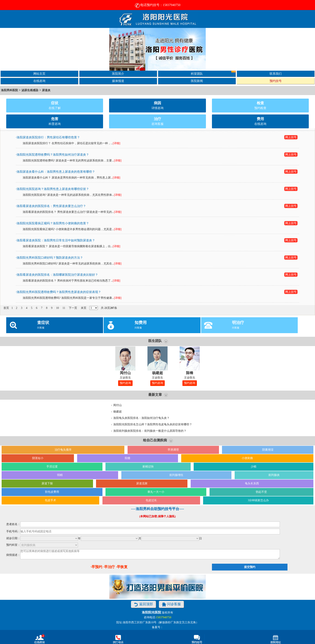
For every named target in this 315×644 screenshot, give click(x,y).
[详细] (116, 143)
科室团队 (213, 73)
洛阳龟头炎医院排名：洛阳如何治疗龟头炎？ (141, 418)
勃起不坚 (261, 492)
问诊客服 (171, 604)
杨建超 (118, 412)
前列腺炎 (274, 475)
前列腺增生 (176, 475)
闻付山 (118, 405)
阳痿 (128, 458)
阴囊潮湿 (268, 450)
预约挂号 (276, 81)
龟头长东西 (252, 483)
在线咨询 (39, 81)
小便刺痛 (247, 458)
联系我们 (276, 74)
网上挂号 (291, 137)
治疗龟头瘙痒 (63, 450)
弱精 (60, 475)
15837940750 (163, 617)
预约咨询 (125, 383)
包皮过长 (151, 500)
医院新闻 (197, 81)
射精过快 (148, 467)
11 (64, 308)
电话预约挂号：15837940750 (157, 5)
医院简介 (118, 74)
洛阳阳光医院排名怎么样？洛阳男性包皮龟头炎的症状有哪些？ (153, 424)
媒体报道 (118, 81)
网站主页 (39, 74)
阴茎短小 (38, 458)
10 (57, 308)
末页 (84, 308)
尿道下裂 (47, 483)
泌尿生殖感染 (30, 90)
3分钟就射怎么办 (258, 500)
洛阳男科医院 (9, 90)
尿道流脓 (142, 483)
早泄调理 (173, 450)
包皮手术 (50, 500)
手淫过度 (52, 467)
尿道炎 (46, 90)
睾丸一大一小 (156, 492)
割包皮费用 (52, 492)
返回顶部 (143, 604)
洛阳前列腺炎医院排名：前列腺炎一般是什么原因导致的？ (150, 431)
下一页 (73, 308)
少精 (254, 467)
